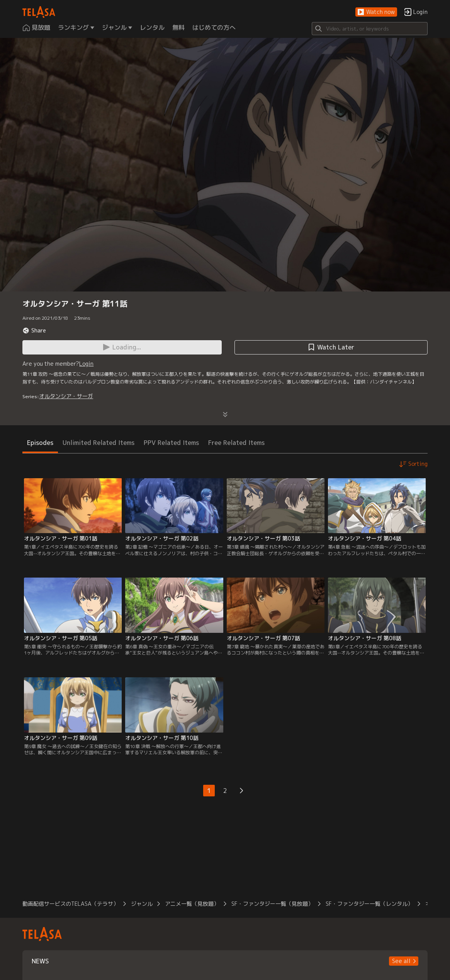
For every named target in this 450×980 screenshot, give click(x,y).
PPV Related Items (171, 443)
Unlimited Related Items (98, 443)
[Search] (370, 29)
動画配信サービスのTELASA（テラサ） (70, 904)
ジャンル (142, 904)
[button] (376, 12)
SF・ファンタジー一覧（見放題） (272, 904)
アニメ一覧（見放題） (192, 904)
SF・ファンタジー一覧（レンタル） (369, 904)
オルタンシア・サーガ (66, 396)
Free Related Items (236, 443)
